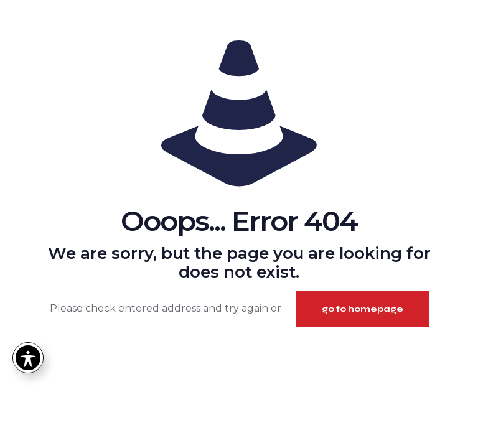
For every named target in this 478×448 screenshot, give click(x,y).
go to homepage (363, 309)
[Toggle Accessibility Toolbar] (28, 358)
